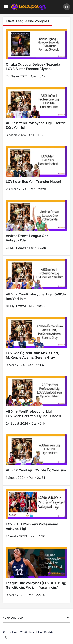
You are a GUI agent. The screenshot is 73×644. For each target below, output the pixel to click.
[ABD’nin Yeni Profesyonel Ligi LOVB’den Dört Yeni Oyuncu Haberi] (36, 402)
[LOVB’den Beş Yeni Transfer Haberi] (36, 170)
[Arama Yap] (67, 7)
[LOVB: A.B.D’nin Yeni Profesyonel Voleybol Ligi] (36, 515)
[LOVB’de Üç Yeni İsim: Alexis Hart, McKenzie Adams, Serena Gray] (36, 343)
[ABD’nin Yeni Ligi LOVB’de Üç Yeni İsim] (36, 458)
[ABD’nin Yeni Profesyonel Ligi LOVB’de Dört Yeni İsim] (36, 114)
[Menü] (6, 7)
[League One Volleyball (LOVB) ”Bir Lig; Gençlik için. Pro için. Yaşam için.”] (36, 573)
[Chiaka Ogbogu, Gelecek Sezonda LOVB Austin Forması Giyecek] (36, 55)
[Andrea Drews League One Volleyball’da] (36, 226)
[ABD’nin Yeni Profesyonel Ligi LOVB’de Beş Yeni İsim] (36, 285)
